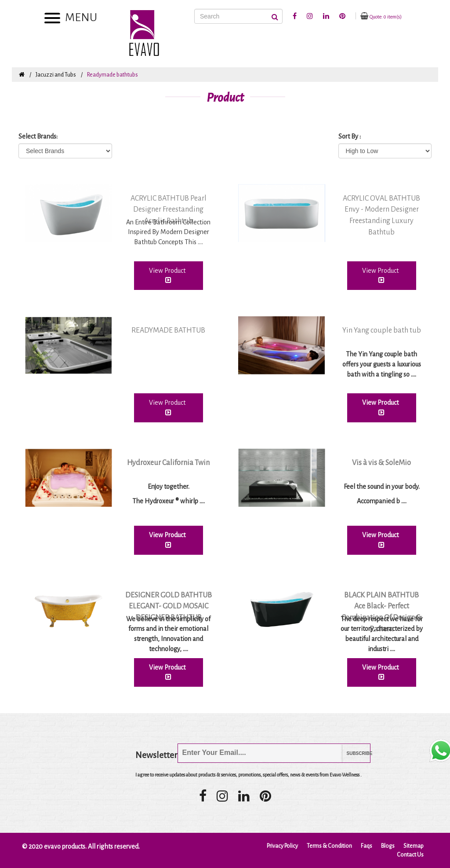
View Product (169, 275)
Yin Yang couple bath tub (382, 330)
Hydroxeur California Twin (168, 463)
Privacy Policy (282, 846)
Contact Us (410, 855)
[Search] (238, 16)
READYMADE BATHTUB (168, 330)
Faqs (367, 846)
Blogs (388, 846)
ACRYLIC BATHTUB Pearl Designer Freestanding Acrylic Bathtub (169, 210)
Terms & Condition (329, 846)
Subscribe (353, 753)
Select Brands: (38, 136)
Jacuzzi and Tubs (56, 75)
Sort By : (350, 136)
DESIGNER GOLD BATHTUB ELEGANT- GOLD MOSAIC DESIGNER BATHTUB (169, 606)
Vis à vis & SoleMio (381, 463)
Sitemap (414, 846)
